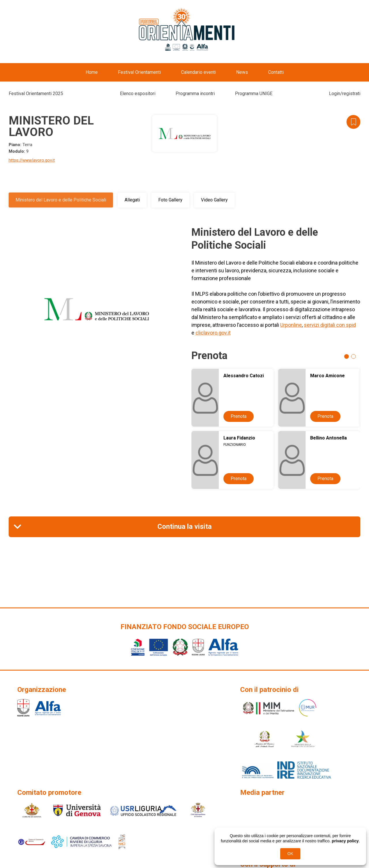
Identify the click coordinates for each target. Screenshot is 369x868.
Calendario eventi (198, 72)
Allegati (132, 200)
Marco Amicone (327, 376)
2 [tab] (353, 356)
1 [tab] (347, 356)
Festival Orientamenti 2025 (36, 94)
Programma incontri (195, 94)
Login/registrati (345, 94)
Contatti (276, 72)
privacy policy (345, 841)
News (242, 72)
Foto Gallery (170, 200)
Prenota (239, 416)
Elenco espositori (138, 94)
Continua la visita (184, 527)
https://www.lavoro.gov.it (32, 160)
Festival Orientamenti (139, 72)
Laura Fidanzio (239, 438)
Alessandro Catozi (244, 376)
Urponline (291, 325)
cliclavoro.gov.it (213, 333)
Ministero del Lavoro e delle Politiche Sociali (61, 200)
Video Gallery (214, 200)
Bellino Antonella (328, 438)
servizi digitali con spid (330, 325)
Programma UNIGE (254, 94)
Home (92, 72)
